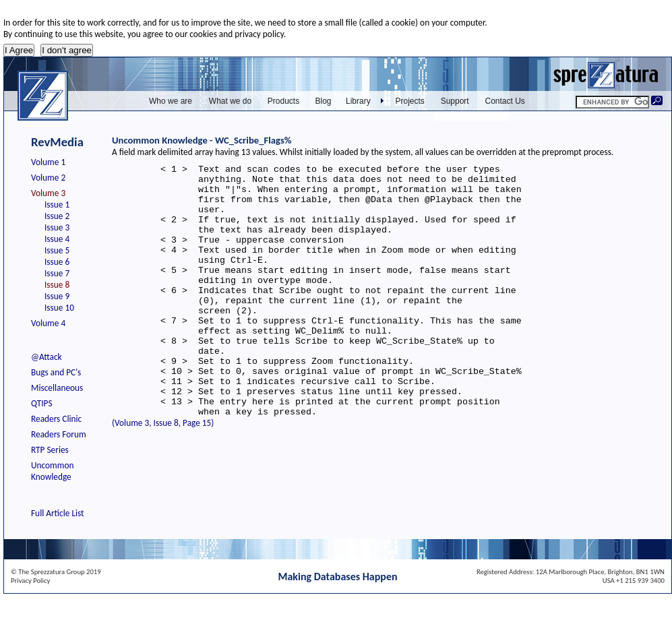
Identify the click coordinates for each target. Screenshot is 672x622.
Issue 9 (57, 296)
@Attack (47, 357)
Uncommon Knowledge (52, 471)
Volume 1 (48, 162)
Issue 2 (57, 216)
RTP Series (50, 450)
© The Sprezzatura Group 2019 (56, 572)
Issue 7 (57, 273)
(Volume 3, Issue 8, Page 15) (163, 473)
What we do (230, 101)
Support (455, 101)
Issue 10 (59, 308)
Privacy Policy (30, 581)
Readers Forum (59, 434)
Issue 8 (57, 285)
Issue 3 (57, 227)
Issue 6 (57, 262)
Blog (323, 101)
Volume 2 (48, 178)
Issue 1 (57, 205)
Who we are (171, 101)
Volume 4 (48, 323)
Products (283, 101)
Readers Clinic (56, 419)
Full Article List (58, 513)
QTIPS (42, 403)
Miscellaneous (57, 388)
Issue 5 (57, 250)
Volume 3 (48, 193)
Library (358, 101)
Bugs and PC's (56, 372)
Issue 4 (57, 239)
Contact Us (505, 101)
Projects (410, 101)
